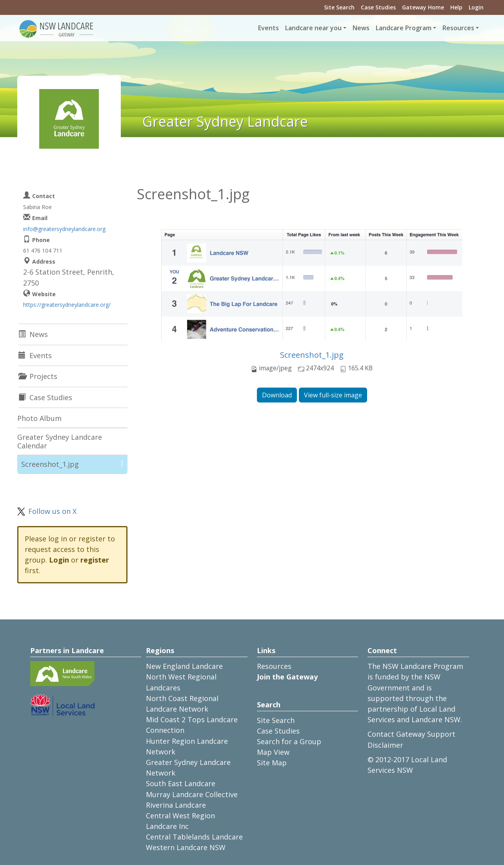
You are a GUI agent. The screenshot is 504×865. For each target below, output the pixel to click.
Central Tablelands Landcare (194, 837)
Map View (273, 752)
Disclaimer (385, 745)
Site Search (339, 7)
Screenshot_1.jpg (312, 355)
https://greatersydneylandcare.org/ (67, 305)
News (361, 28)
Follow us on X (52, 511)
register (95, 560)
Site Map (272, 763)
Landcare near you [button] (313, 28)
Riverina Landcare (176, 805)
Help (456, 7)
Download (277, 395)
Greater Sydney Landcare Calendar (60, 441)
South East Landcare (181, 783)
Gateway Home (423, 7)
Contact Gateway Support (411, 734)
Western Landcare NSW (186, 847)
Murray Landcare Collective (192, 794)
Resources (274, 666)
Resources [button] (458, 28)
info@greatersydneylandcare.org (64, 229)
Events (268, 28)
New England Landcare (184, 666)
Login (476, 7)
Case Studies (378, 7)
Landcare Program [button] (404, 28)
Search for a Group (289, 741)
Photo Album (39, 418)
